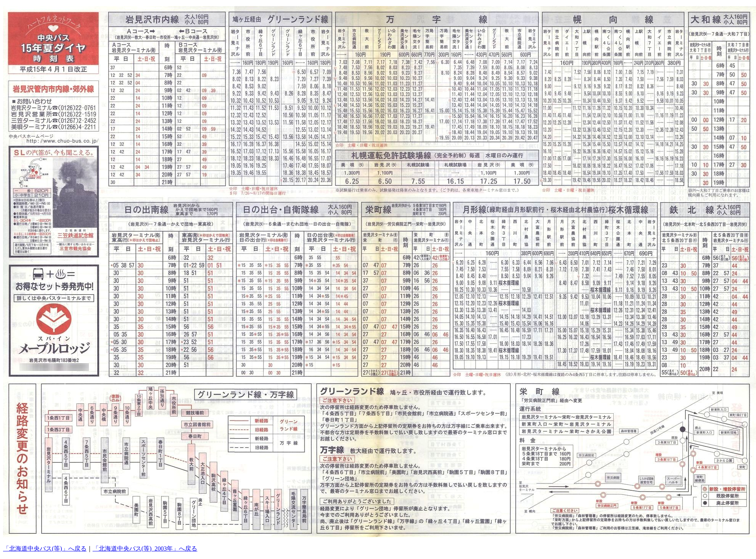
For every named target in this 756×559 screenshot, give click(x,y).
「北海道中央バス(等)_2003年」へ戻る (145, 549)
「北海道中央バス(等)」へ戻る (45, 549)
